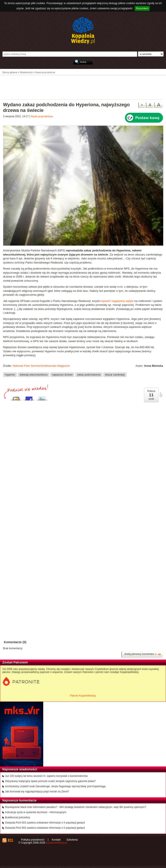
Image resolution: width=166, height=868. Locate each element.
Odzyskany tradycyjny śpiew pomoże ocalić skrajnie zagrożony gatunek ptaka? (50, 781)
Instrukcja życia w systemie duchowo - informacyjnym (36, 812)
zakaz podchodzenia (89, 374)
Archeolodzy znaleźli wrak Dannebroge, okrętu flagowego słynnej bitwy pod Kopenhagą (55, 786)
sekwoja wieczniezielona (33, 374)
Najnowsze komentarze (19, 800)
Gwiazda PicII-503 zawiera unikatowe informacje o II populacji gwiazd (45, 823)
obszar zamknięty (115, 374)
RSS (10, 840)
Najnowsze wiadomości (20, 769)
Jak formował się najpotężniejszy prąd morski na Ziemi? (37, 792)
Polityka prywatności (33, 840)
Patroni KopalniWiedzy (83, 696)
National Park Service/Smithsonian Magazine (41, 366)
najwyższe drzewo (62, 374)
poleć (161, 395)
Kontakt (56, 840)
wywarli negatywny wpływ (117, 301)
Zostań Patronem (15, 662)
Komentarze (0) (15, 642)
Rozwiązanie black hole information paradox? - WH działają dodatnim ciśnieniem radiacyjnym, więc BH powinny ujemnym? (76, 807)
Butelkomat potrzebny (18, 817)
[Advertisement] (83, 87)
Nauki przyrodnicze (42, 116)
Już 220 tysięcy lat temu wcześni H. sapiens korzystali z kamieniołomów (46, 776)
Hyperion (10, 374)
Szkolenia (72, 840)
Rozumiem (142, 8)
